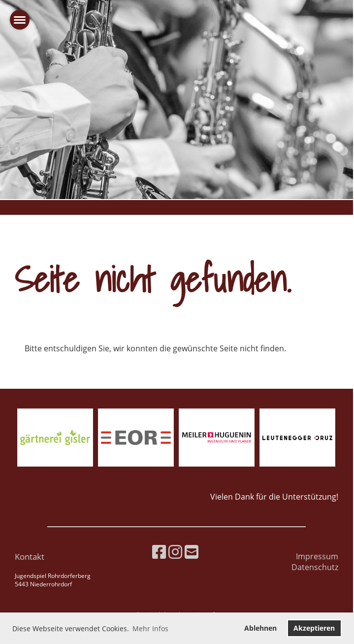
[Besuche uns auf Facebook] (159, 552)
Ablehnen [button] (260, 628)
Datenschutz (315, 567)
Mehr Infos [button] (150, 628)
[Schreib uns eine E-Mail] (192, 552)
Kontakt (30, 557)
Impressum (317, 556)
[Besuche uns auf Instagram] (175, 552)
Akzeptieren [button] (314, 628)
